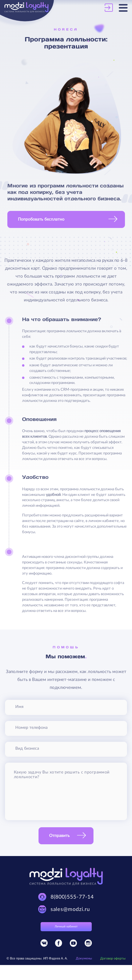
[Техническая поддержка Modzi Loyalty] (66, 897)
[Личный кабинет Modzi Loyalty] (112, 8)
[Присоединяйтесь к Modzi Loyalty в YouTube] (73, 944)
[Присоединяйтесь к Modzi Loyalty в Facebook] (59, 944)
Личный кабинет (66, 927)
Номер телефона (31, 728)
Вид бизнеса (27, 749)
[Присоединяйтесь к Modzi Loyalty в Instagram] (88, 944)
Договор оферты (113, 958)
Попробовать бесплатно (41, 219)
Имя (19, 707)
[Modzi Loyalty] (35, 8)
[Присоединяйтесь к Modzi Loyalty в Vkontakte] (44, 944)
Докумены (84, 958)
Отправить (59, 836)
